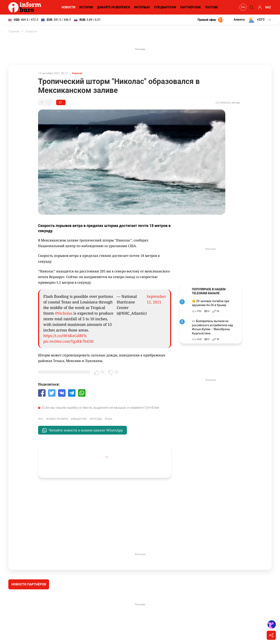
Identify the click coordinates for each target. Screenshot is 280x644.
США (109, 419)
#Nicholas (64, 313)
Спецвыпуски (165, 7)
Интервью (142, 7)
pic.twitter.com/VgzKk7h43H (68, 341)
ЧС (42, 419)
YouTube (212, 7)
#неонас (77, 73)
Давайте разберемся (113, 7)
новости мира (58, 419)
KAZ (268, 7)
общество (80, 419)
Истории (86, 7)
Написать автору (228, 103)
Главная (14, 31)
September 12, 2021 (156, 299)
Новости (68, 7)
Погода (97, 419)
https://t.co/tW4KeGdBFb (65, 336)
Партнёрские (191, 7)
